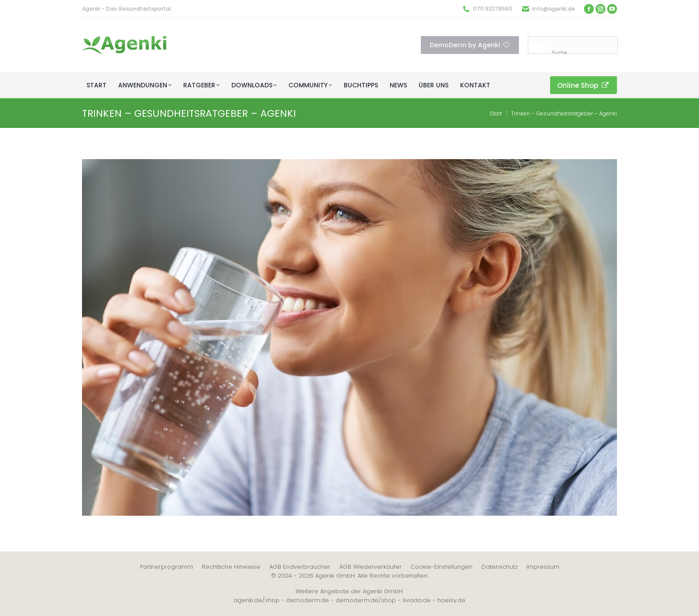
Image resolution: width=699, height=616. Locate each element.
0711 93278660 (493, 9)
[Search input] (584, 53)
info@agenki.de (554, 9)
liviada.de (417, 600)
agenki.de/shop (257, 600)
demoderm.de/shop (366, 600)
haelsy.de (451, 600)
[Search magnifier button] (537, 45)
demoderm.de (308, 600)
